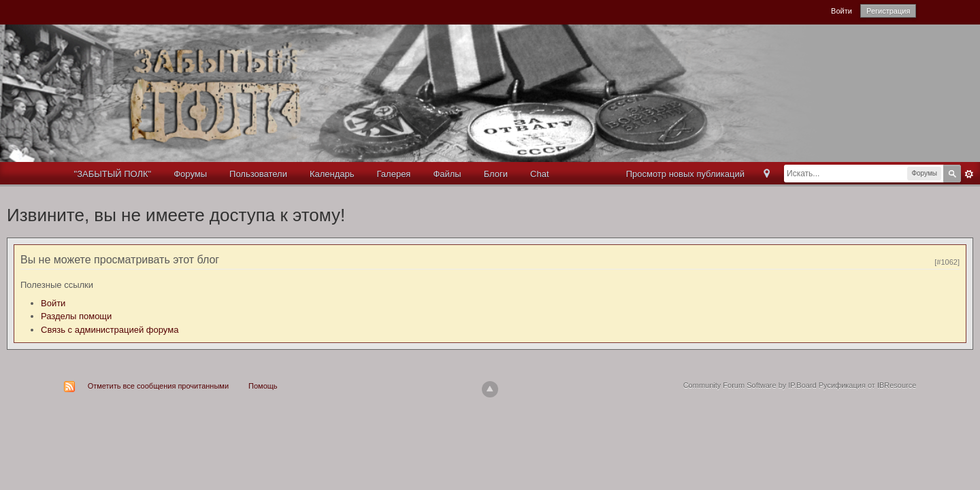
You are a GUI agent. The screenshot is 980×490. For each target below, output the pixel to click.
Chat (539, 174)
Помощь (263, 386)
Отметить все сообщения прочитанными (158, 386)
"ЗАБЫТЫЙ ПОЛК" (113, 174)
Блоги (496, 174)
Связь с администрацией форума (110, 330)
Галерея (394, 174)
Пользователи (258, 174)
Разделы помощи (76, 316)
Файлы (447, 174)
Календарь (332, 174)
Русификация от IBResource (867, 385)
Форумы (190, 174)
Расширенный (969, 174)
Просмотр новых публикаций (685, 174)
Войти (842, 11)
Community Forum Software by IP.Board (750, 385)
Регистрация (888, 11)
